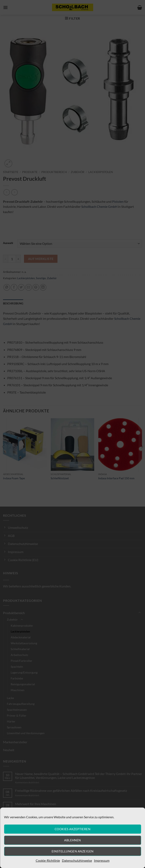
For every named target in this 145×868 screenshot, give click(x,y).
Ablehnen (72, 840)
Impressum (102, 860)
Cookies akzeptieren (73, 829)
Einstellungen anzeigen (73, 851)
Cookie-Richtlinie (48, 860)
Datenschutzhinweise (77, 860)
